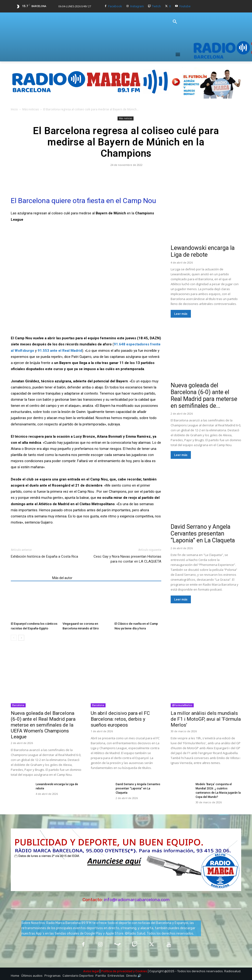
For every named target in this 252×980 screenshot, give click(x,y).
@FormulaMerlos (182, 705)
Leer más (181, 314)
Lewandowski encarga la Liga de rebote (203, 251)
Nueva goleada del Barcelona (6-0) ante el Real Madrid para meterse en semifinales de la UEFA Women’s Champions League (43, 725)
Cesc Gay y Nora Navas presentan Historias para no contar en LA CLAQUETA (127, 559)
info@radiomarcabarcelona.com (137, 900)
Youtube (185, 6)
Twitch (156, 6)
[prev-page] (14, 638)
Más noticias (31, 109)
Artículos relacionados (30, 578)
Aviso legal (91, 971)
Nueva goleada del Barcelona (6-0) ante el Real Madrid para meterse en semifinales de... (204, 396)
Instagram (137, 6)
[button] (175, 22)
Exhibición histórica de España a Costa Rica (44, 556)
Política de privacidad (117, 971)
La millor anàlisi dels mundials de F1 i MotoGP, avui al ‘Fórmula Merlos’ (206, 719)
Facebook (115, 6)
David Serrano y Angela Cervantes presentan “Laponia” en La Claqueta (203, 534)
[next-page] (21, 638)
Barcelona (18, 705)
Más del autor (62, 578)
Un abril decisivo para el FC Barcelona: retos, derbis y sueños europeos (120, 719)
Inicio (14, 109)
